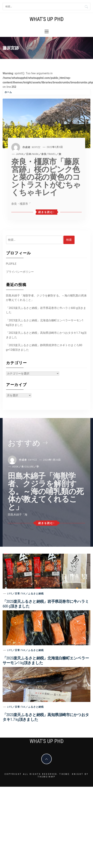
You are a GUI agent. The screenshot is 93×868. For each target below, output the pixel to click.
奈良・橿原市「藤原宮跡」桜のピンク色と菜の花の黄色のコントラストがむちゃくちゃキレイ (46, 177)
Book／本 (18, 467)
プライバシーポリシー (20, 272)
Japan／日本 (24, 154)
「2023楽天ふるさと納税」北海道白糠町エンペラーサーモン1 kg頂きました (45, 323)
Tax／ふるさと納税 (32, 594)
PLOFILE (11, 264)
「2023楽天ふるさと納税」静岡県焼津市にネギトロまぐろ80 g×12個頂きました (44, 347)
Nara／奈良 (39, 154)
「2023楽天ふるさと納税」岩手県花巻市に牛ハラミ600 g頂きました (46, 310)
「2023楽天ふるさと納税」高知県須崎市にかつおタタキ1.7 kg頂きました (46, 335)
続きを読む (47, 212)
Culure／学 (32, 467)
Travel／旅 (54, 154)
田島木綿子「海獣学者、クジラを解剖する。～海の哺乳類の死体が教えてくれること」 (46, 298)
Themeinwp (46, 777)
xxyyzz (36, 147)
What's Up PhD (47, 19)
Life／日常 (14, 594)
